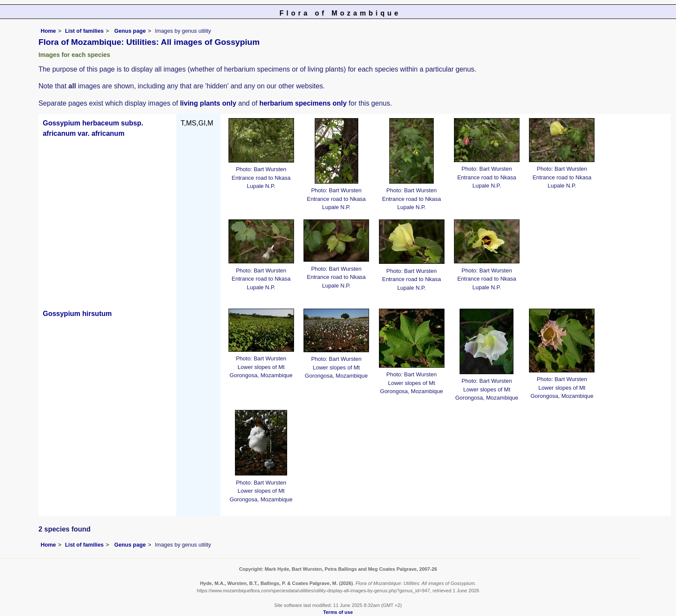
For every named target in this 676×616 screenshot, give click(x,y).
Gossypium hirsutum (77, 314)
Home (48, 31)
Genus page (130, 31)
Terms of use (338, 612)
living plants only (208, 103)
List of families (84, 31)
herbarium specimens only (303, 103)
